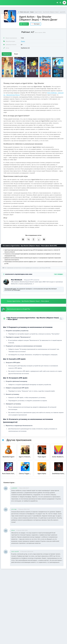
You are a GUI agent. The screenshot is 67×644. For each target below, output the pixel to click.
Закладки (36, 24)
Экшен (23, 41)
